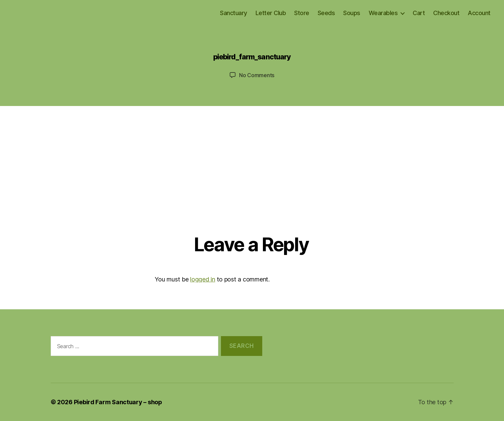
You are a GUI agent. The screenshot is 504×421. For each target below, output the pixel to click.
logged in (203, 279)
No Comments (257, 75)
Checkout (446, 13)
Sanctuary (234, 13)
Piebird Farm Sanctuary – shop (118, 402)
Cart (419, 13)
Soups (352, 13)
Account (479, 13)
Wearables (383, 13)
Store (302, 13)
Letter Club (271, 13)
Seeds (326, 13)
